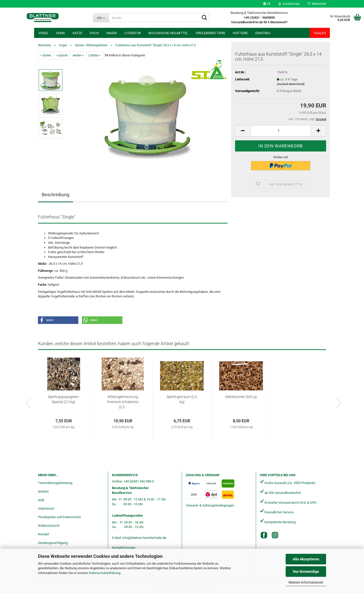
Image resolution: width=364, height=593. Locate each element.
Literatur (133, 33)
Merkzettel (317, 4)
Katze (77, 33)
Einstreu (263, 33)
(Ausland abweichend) (291, 84)
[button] (267, 4)
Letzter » (95, 55)
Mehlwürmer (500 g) (241, 397)
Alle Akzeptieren (306, 559)
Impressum (46, 508)
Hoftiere (240, 33)
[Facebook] (264, 535)
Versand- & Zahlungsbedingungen (210, 505)
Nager (112, 33)
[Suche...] (101, 18)
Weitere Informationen (306, 582)
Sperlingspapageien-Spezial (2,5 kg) (64, 399)
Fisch (94, 33)
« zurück (62, 55)
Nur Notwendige (306, 572)
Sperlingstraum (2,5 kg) (182, 399)
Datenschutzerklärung (105, 573)
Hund (61, 33)
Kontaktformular (124, 548)
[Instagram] (275, 535)
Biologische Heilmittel (168, 33)
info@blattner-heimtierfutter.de (144, 538)
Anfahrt (43, 491)
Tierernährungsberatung (55, 483)
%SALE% (320, 33)
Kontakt (43, 534)
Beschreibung (55, 195)
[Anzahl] (281, 131)
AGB (41, 500)
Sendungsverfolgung (53, 543)
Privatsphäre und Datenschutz (59, 517)
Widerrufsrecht (49, 526)
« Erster (46, 55)
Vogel (43, 33)
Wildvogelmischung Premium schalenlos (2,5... (123, 402)
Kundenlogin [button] (289, 4)
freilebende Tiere (210, 33)
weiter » (78, 55)
